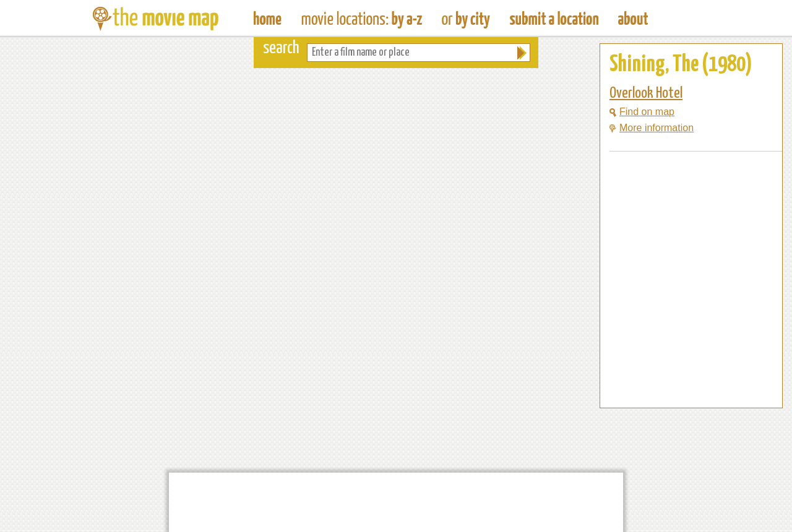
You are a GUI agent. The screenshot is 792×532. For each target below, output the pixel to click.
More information (652, 128)
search (281, 49)
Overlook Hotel (646, 93)
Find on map (642, 112)
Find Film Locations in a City (466, 19)
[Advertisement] (681, 384)
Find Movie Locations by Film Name (362, 19)
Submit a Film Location (554, 19)
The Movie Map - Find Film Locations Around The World (268, 19)
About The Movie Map (633, 19)
